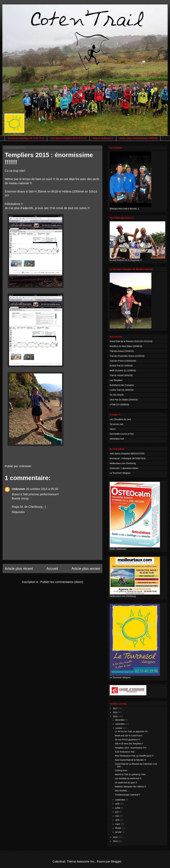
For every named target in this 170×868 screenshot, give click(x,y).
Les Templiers (116, 380)
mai (117, 816)
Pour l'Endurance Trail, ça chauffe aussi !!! (134, 756)
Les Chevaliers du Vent (120, 419)
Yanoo (113, 429)
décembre (120, 720)
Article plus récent (19, 569)
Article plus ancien (86, 569)
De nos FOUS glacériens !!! (127, 740)
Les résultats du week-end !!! (128, 778)
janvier (119, 832)
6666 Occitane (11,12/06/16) (123, 370)
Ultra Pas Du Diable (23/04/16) (124, 400)
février (118, 828)
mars (118, 824)
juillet (118, 808)
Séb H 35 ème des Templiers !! (129, 744)
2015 (116, 716)
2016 (116, 712)
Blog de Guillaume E (103, 138)
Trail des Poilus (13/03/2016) (123, 361)
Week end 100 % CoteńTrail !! (129, 736)
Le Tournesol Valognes (120, 473)
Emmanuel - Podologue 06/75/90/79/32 (128, 458)
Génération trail (117, 439)
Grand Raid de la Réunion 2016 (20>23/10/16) (131, 341)
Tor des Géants (117, 395)
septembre (120, 800)
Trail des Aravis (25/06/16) (122, 351)
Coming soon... (122, 770)
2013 (116, 841)
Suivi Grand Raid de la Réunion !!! (131, 760)
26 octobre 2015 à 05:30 (42, 489)
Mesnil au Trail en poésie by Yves (130, 774)
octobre (119, 728)
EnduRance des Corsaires (122, 385)
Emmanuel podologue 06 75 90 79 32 (26, 138)
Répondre (18, 512)
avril (118, 820)
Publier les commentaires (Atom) (62, 582)
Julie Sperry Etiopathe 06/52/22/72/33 (127, 454)
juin (117, 812)
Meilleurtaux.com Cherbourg (123, 463)
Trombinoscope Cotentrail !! (127, 795)
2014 (116, 837)
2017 (116, 708)
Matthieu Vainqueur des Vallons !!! (130, 787)
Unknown (18, 489)
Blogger (116, 861)
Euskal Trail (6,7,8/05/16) (121, 366)
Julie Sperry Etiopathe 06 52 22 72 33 (68, 138)
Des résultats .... (122, 791)
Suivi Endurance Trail (125, 752)
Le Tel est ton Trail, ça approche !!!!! (131, 731)
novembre (120, 724)
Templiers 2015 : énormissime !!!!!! (131, 748)
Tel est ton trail (116, 424)
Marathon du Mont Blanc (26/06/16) (126, 346)
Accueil (52, 569)
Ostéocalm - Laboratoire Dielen (124, 468)
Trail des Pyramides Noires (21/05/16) (127, 356)
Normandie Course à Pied (122, 434)
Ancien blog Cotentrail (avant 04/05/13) (138, 138)
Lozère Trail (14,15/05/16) (122, 390)
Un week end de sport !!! (126, 783)
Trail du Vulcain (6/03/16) (121, 375)
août (118, 804)
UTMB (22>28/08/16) (119, 405)
